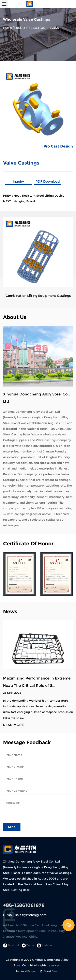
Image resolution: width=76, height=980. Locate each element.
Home (7, 28)
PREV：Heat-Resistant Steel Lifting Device (34, 196)
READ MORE (13, 725)
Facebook (11, 945)
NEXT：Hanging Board (19, 201)
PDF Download (48, 181)
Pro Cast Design (38, 28)
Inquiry (18, 181)
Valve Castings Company (53, 440)
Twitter (28, 945)
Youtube (44, 945)
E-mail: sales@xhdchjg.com (25, 915)
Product (20, 28)
